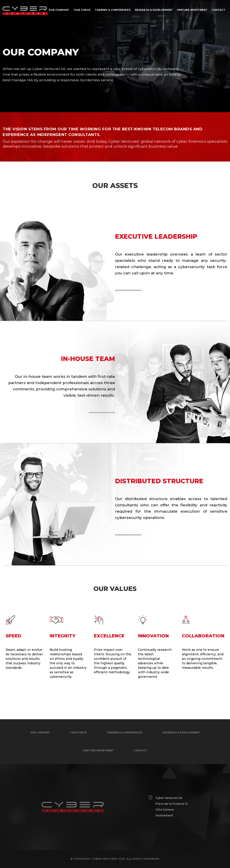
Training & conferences (125, 733)
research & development (181, 733)
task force (78, 733)
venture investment (98, 751)
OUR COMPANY (40, 733)
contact (140, 751)
